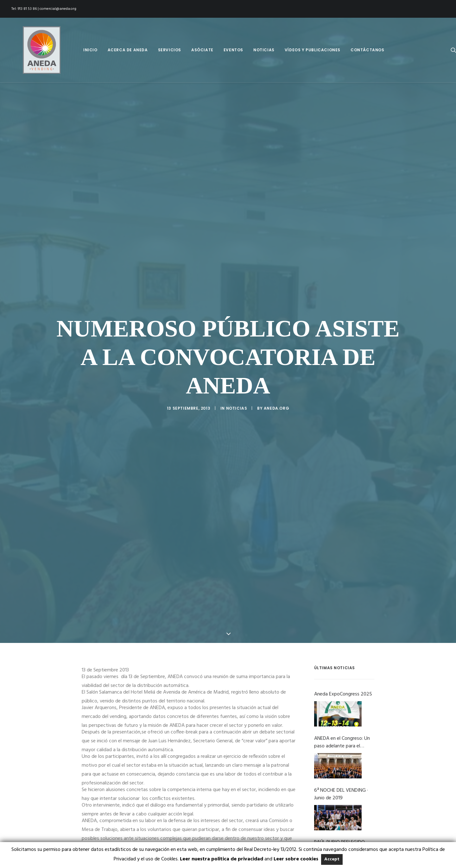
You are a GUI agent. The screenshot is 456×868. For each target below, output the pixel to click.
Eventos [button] (233, 50)
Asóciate (202, 50)
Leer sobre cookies (296, 859)
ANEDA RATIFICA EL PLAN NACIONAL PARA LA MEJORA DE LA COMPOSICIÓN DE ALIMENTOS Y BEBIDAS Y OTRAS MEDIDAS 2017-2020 (341, 827)
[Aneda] (30, 50)
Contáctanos (367, 50)
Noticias (264, 50)
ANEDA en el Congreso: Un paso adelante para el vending (342, 672)
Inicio (90, 50)
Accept (332, 859)
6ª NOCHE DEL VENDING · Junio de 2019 (341, 724)
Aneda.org (276, 373)
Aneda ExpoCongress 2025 (343, 624)
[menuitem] (90, 50)
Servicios (170, 50)
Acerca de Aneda (128, 50)
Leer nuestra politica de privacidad (222, 859)
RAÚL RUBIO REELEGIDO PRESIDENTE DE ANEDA (339, 776)
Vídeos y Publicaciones (313, 50)
